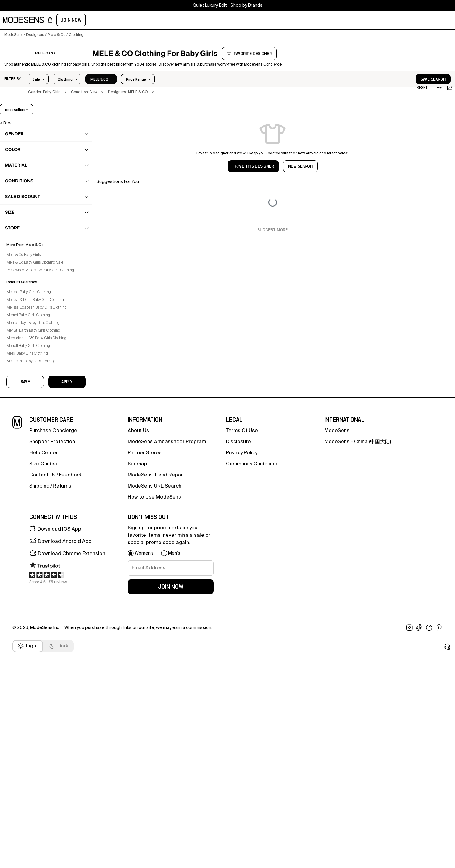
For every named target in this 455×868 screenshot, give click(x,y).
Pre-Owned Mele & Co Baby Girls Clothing (45, 532)
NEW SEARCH (300, 177)
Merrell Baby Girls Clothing (33, 607)
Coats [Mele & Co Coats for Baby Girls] (22, 181)
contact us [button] (42, 706)
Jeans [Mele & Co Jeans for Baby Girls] (22, 217)
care (18, 384)
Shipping (39, 717)
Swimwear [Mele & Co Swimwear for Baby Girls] (25, 313)
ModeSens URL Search (154, 717)
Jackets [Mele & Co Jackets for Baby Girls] (24, 205)
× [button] (65, 103)
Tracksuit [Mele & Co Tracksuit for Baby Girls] (24, 336)
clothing (21, 169)
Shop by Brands (247, 6)
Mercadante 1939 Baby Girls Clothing (41, 599)
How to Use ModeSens (154, 728)
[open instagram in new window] (410, 858)
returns (62, 717)
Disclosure (238, 672)
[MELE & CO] (45, 62)
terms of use (242, 661)
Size (99, 90)
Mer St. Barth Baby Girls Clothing (38, 592)
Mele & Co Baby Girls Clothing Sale (39, 524)
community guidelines (252, 695)
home (131, 21)
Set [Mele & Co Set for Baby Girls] (19, 265)
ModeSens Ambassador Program (167, 672)
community (187, 21)
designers (156, 21)
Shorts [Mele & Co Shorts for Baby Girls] (22, 277)
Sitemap (137, 695)
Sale (36, 90)
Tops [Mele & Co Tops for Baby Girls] (21, 325)
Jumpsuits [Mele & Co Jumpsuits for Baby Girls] (26, 229)
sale (211, 21)
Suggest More (273, 241)
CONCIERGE (235, 21)
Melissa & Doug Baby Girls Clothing (40, 561)
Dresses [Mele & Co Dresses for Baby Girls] (24, 193)
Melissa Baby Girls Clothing (33, 553)
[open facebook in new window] (429, 858)
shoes (19, 348)
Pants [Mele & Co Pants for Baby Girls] (21, 253)
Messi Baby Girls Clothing (32, 615)
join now (171, 817)
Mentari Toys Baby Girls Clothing (37, 584)
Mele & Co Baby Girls (28, 516)
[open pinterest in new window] (439, 858)
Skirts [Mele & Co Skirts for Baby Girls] (21, 289)
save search (414, 90)
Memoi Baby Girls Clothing (33, 576)
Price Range (68, 90)
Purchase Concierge (53, 661)
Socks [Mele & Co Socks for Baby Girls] (22, 301)
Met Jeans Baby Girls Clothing (35, 623)
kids (114, 21)
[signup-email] (171, 798)
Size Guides (43, 695)
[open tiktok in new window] (419, 858)
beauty (95, 21)
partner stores (145, 683)
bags (18, 360)
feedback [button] (71, 706)
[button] (13, 90)
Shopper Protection (52, 672)
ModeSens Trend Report (156, 706)
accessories (24, 372)
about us (138, 661)
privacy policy (242, 683)
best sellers (435, 121)
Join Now (437, 20)
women (57, 21)
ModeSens (337, 661)
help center (44, 683)
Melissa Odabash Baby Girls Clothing (41, 569)
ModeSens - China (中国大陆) (358, 672)
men (76, 21)
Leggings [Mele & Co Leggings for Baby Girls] (25, 241)
